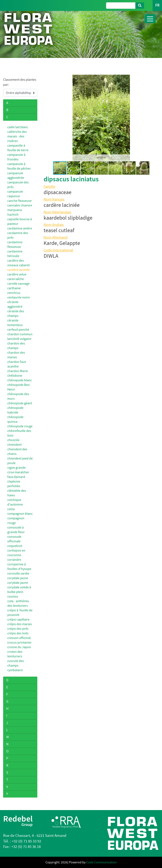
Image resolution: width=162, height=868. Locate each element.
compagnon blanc (20, 514)
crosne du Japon (19, 647)
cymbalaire (15, 670)
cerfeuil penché (18, 330)
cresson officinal (19, 638)
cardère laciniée (19, 270)
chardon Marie (18, 371)
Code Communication (101, 862)
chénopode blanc (20, 380)
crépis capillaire (18, 620)
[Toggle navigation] (150, 19)
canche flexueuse (19, 201)
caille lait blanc (18, 127)
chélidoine (15, 376)
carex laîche (16, 279)
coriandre (14, 560)
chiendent (14, 445)
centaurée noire (19, 297)
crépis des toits (18, 633)
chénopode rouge (20, 426)
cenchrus (14, 293)
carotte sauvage (18, 284)
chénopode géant (20, 403)
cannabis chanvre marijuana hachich (20, 210)
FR (157, 5)
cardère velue (17, 274)
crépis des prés (18, 629)
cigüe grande (16, 468)
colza (11, 509)
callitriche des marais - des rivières (17, 136)
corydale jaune (18, 578)
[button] (47, 118)
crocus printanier (19, 643)
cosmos (13, 597)
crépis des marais (20, 624)
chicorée (13, 440)
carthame (14, 288)
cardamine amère (20, 228)
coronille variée (18, 574)
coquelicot (15, 546)
